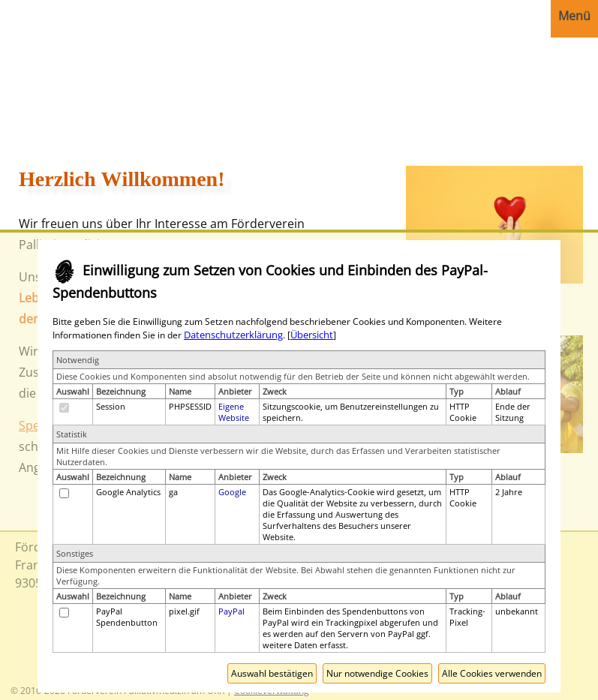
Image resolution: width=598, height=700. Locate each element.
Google (232, 492)
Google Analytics (128, 492)
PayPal (231, 611)
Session (111, 406)
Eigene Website (234, 412)
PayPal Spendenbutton (127, 617)
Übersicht (312, 335)
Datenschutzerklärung (233, 335)
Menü (574, 16)
